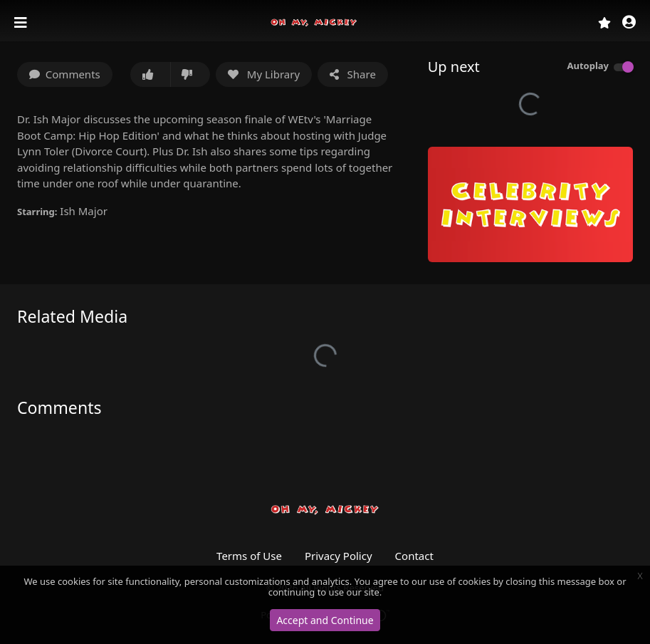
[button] (629, 23)
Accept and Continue (325, 620)
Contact (414, 556)
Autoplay (588, 66)
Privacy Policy (339, 556)
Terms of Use (249, 556)
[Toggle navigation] (22, 23)
